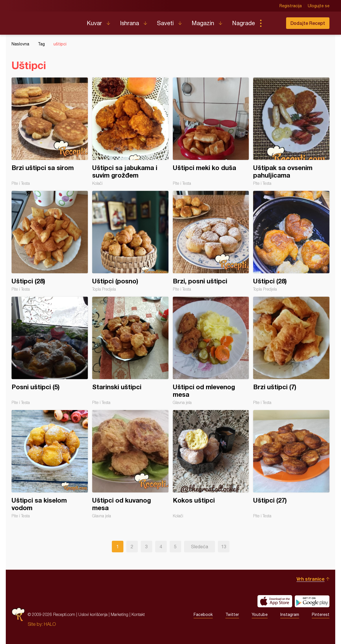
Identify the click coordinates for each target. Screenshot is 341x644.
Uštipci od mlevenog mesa (211, 351)
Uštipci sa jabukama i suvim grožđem (130, 132)
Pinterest (321, 615)
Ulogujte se (319, 6)
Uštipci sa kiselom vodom (50, 464)
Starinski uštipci (130, 351)
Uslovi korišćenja (93, 614)
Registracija (291, 6)
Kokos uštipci (211, 464)
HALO (50, 624)
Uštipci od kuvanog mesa (130, 464)
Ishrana (129, 23)
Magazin (203, 23)
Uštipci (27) (291, 464)
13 (224, 547)
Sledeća (200, 547)
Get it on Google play (312, 601)
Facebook (203, 615)
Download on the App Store (275, 601)
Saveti (165, 23)
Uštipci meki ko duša (211, 132)
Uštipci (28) (50, 241)
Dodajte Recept (308, 23)
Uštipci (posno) (130, 241)
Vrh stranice (311, 579)
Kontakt (138, 614)
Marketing (119, 614)
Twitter (232, 615)
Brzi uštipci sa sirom (50, 132)
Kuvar (94, 23)
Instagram (290, 615)
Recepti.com (45, 21)
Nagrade (243, 23)
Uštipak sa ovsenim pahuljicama (291, 132)
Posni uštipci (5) (50, 351)
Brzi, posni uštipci (211, 241)
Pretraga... (272, 23)
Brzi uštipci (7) (291, 351)
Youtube (260, 615)
